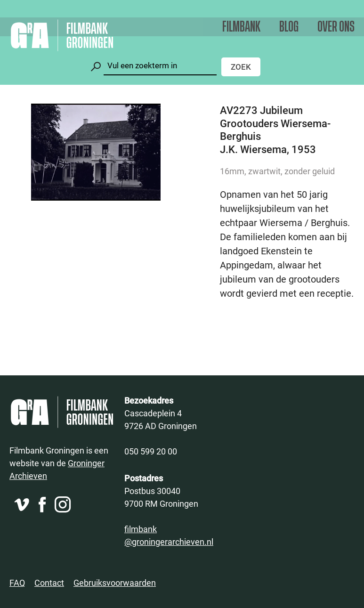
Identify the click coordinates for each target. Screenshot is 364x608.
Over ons (336, 27)
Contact (49, 583)
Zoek (241, 67)
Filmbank (241, 27)
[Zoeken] (160, 66)
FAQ (17, 583)
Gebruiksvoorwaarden (115, 583)
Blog (289, 27)
